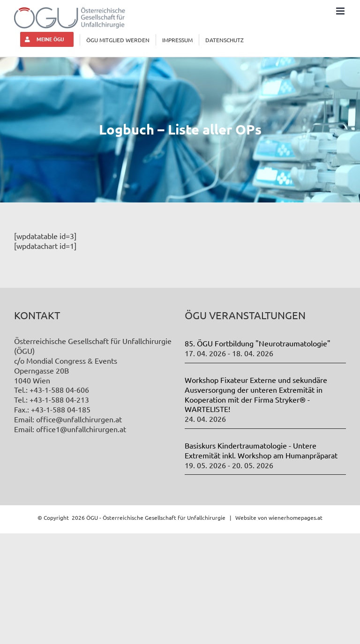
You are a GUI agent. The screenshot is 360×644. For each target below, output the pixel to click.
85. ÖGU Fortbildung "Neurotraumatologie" (258, 343)
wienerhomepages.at (296, 517)
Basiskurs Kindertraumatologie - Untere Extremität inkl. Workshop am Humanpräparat (261, 450)
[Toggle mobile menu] (341, 11)
